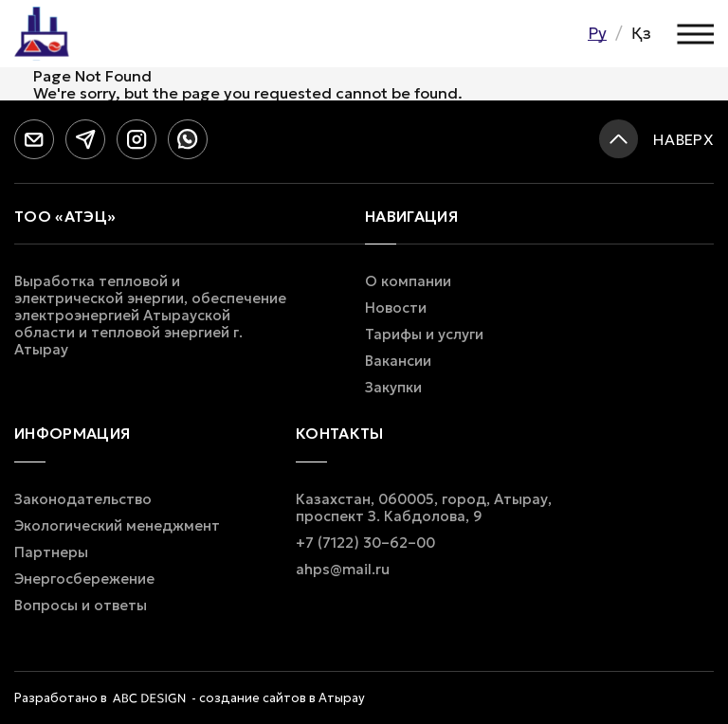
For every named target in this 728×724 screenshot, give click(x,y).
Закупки (393, 388)
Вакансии (398, 361)
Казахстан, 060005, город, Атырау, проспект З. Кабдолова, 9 (424, 508)
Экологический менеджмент (117, 526)
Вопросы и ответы (81, 606)
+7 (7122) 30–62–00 (365, 543)
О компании (408, 281)
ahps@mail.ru (343, 570)
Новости (396, 308)
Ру (597, 33)
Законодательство (83, 499)
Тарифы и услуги (424, 335)
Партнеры (51, 552)
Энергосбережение (84, 579)
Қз (641, 33)
